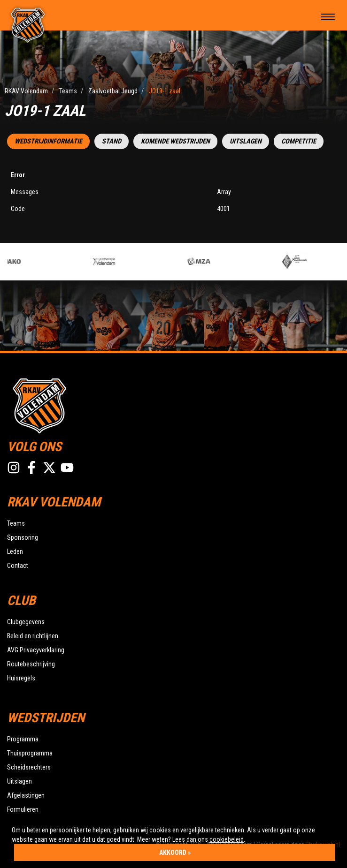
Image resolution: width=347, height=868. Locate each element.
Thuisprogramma (30, 753)
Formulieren (23, 809)
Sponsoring (23, 537)
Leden (15, 551)
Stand (112, 141)
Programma (23, 739)
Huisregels (21, 678)
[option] (142, 262)
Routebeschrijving (31, 664)
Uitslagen (246, 141)
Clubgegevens (26, 622)
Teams (16, 523)
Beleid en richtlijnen (33, 636)
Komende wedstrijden (175, 141)
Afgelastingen (26, 795)
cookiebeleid (227, 839)
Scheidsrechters (29, 767)
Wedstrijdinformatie (48, 141)
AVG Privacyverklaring (36, 650)
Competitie (299, 141)
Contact (18, 566)
